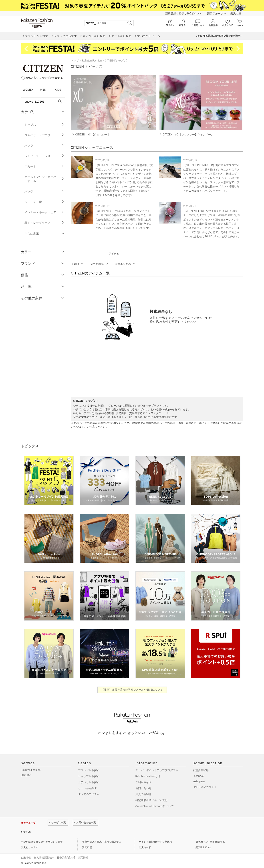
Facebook (198, 776)
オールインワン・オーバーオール (44, 179)
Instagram (199, 781)
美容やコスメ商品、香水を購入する (102, 842)
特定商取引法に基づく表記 (151, 800)
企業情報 (26, 858)
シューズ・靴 (44, 202)
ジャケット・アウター (44, 135)
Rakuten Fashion (92, 61)
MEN (43, 90)
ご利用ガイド (143, 782)
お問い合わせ (143, 788)
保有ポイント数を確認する (210, 842)
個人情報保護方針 (44, 858)
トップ (75, 61)
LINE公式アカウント (205, 787)
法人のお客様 (143, 794)
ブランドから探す (89, 770)
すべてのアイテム (89, 794)
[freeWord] (43, 102)
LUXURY (26, 775)
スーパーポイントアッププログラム (157, 770)
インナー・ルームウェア (44, 212)
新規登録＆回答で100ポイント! (184, 14)
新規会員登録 (201, 770)
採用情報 (83, 858)
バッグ (44, 192)
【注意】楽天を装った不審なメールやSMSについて (132, 690)
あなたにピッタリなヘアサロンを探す (42, 842)
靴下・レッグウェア (44, 223)
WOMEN (28, 90)
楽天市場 (236, 14)
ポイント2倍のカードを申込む (155, 842)
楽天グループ (215, 14)
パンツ (44, 146)
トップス (44, 125)
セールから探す (87, 788)
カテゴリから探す (89, 782)
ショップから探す (89, 776)
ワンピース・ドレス (44, 156)
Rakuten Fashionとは (148, 776)
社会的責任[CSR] (66, 858)
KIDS (58, 90)
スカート (44, 166)
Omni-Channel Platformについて (155, 806)
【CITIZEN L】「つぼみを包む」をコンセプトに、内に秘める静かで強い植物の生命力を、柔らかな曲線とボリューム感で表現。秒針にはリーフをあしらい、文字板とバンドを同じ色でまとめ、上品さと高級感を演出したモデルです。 (123, 219)
